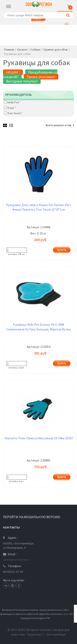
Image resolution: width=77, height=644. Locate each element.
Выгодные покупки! (22, 81)
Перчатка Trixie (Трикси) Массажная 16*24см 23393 (38, 438)
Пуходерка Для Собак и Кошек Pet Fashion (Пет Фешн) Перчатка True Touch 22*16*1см (39, 207)
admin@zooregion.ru (16, 560)
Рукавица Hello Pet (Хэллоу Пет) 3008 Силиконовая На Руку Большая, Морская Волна (38, 327)
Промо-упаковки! (41, 77)
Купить (62, 250)
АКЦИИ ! (13, 72)
